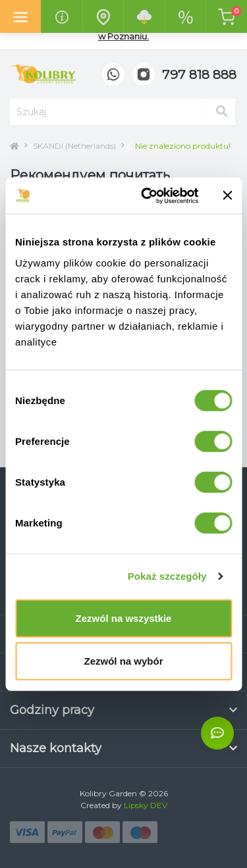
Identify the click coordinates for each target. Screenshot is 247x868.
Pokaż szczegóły (167, 576)
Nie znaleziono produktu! (183, 146)
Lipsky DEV (146, 805)
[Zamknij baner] (227, 195)
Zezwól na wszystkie (124, 618)
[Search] (221, 112)
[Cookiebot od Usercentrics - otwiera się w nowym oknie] (147, 195)
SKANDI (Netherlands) (74, 146)
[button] (199, 75)
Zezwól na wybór (123, 661)
